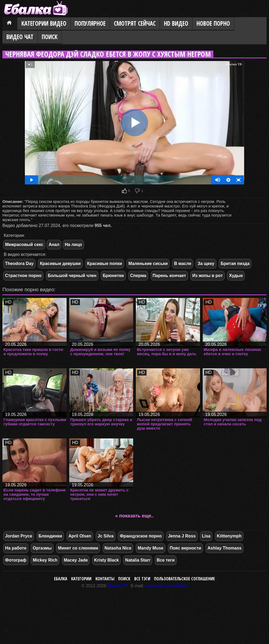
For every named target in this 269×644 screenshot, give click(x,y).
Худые (236, 276)
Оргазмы (42, 548)
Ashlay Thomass (224, 548)
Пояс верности (186, 548)
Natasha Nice (118, 548)
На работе (16, 548)
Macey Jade (76, 560)
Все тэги (142, 579)
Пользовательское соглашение (185, 579)
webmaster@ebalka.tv (166, 586)
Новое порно (213, 23)
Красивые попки (105, 264)
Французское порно (141, 536)
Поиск (50, 37)
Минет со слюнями (78, 548)
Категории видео (44, 23)
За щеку (206, 264)
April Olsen (80, 536)
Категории (81, 579)
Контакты (105, 579)
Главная (10, 24)
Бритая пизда (235, 264)
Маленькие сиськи (148, 264)
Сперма (138, 276)
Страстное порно (23, 276)
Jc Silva (106, 536)
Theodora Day (19, 264)
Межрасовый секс (24, 245)
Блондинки (50, 536)
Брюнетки (113, 276)
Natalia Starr (138, 560)
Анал (54, 245)
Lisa (206, 536)
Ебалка (61, 579)
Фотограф (16, 560)
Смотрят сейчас (135, 23)
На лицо (73, 245)
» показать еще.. (135, 516)
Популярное (90, 23)
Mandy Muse (151, 548)
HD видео (176, 23)
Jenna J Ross (182, 536)
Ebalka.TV (117, 586)
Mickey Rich (45, 560)
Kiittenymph (229, 536)
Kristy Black (107, 560)
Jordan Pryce (19, 536)
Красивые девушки (60, 264)
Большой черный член (72, 276)
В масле (183, 264)
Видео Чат (20, 37)
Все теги (166, 560)
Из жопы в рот (207, 276)
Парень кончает (169, 276)
